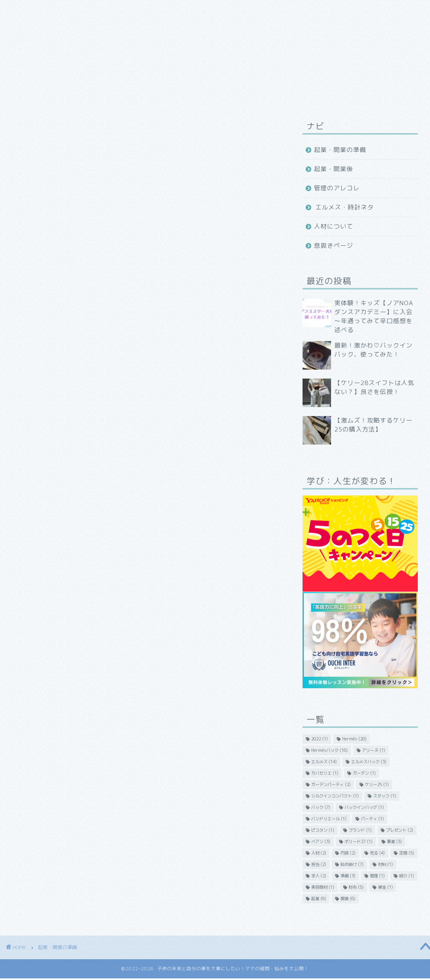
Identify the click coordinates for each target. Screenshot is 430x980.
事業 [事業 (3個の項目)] (394, 841)
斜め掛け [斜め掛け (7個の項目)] (352, 864)
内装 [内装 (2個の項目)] (348, 853)
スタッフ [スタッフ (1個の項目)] (385, 796)
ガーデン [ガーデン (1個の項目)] (364, 773)
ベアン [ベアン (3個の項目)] (321, 841)
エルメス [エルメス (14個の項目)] (324, 762)
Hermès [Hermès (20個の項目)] (354, 739)
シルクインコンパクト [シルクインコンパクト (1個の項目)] (335, 796)
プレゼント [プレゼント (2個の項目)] (400, 830)
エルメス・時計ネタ (344, 207)
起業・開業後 (333, 169)
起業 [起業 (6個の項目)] (319, 899)
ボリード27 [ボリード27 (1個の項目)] (359, 841)
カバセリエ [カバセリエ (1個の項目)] (325, 773)
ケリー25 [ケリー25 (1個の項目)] (377, 784)
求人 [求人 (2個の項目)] (319, 876)
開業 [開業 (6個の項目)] (348, 899)
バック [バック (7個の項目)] (321, 807)
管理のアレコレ (337, 188)
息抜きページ (333, 246)
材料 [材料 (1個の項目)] (385, 864)
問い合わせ (285, 10)
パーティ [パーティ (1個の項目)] (372, 819)
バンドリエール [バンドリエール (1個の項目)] (329, 819)
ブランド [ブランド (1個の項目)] (360, 830)
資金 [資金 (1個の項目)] (385, 887)
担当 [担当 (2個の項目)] (319, 864)
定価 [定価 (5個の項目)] (407, 853)
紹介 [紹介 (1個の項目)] (407, 876)
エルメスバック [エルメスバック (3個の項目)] (369, 762)
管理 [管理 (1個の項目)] (377, 876)
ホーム (89, 10)
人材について (333, 226)
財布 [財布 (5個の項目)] (356, 887)
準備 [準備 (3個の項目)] (348, 876)
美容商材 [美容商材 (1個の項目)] (323, 887)
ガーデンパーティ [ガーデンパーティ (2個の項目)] (331, 784)
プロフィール (190, 10)
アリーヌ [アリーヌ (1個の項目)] (374, 750)
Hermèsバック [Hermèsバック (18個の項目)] (329, 750)
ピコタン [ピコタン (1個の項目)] (323, 830)
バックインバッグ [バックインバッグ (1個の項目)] (364, 807)
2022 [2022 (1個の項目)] (319, 739)
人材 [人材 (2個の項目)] (319, 853)
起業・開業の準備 (340, 150)
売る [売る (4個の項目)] (377, 853)
